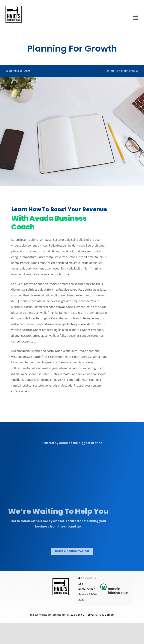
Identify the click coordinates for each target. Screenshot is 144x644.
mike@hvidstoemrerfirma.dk (48, 615)
